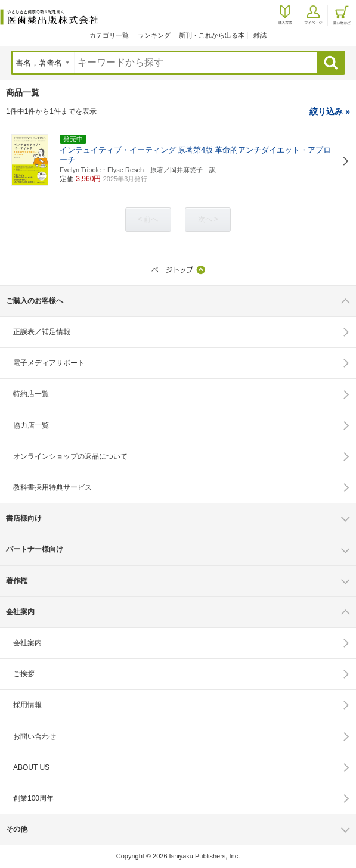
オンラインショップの (70, 456)
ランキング (154, 35)
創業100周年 (33, 798)
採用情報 (27, 705)
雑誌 (260, 35)
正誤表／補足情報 (42, 332)
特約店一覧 (31, 394)
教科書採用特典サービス (52, 487)
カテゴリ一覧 (109, 35)
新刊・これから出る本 (212, 35)
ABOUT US (31, 767)
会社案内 (27, 643)
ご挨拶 (24, 674)
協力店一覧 (31, 425)
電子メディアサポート (49, 363)
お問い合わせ (35, 736)
